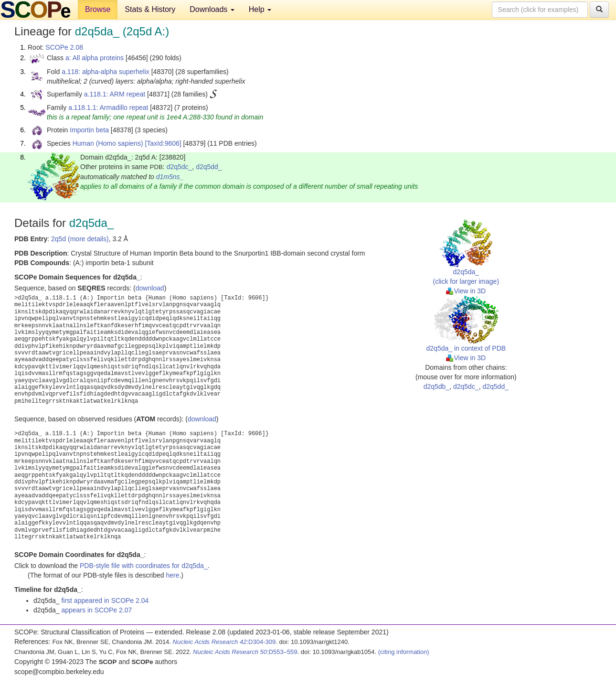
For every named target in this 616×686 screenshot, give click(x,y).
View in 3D (466, 291)
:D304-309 (224, 642)
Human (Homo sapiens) (108, 143)
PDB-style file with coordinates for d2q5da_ (144, 566)
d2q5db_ (437, 386)
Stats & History (150, 9)
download (150, 288)
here (172, 575)
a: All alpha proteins (95, 58)
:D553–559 (245, 652)
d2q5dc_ (180, 167)
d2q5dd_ (209, 167)
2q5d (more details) (80, 239)
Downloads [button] (212, 9)
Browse (98, 9)
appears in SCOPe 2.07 (96, 610)
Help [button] (260, 9)
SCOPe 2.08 (64, 47)
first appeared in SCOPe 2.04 (105, 600)
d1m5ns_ (170, 177)
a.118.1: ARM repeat (115, 94)
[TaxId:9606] (163, 143)
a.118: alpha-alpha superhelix (106, 72)
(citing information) (404, 652)
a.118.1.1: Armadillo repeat (108, 107)
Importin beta (89, 130)
